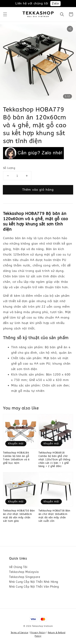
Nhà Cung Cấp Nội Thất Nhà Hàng (34, 582)
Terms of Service (19, 633)
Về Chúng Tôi (18, 567)
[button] (5, 14)
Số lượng (9, 168)
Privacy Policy (38, 633)
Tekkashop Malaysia (24, 572)
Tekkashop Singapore (25, 577)
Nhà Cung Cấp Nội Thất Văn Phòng (34, 587)
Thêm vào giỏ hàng (38, 190)
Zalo (55, 3)
